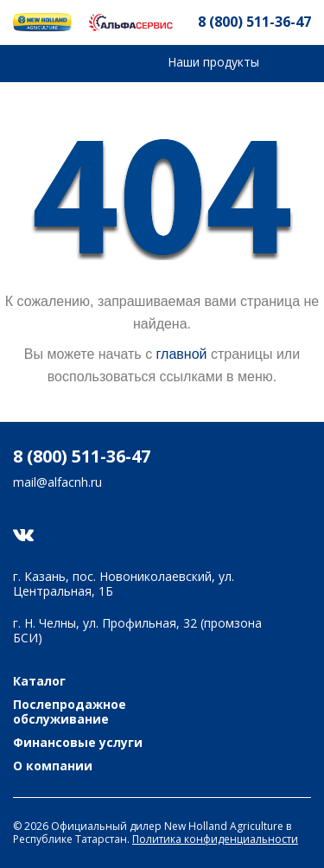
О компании (53, 766)
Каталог (39, 682)
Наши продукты (213, 62)
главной (182, 354)
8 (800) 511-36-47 (254, 22)
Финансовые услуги (78, 743)
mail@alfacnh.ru (57, 483)
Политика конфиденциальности (215, 839)
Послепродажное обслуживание (70, 712)
